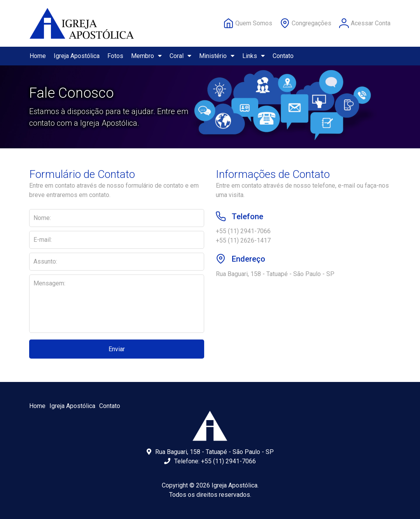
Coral (180, 56)
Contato (283, 56)
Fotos (115, 56)
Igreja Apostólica (77, 56)
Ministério (217, 56)
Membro (146, 56)
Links (254, 56)
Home (38, 56)
